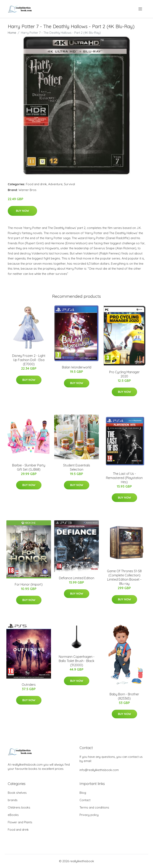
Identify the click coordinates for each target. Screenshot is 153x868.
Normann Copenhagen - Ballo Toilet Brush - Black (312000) (77, 661)
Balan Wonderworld (77, 367)
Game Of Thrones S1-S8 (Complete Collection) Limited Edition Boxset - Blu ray (124, 577)
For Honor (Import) (29, 584)
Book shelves (17, 793)
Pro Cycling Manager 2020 (124, 374)
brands (13, 800)
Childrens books (19, 807)
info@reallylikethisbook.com (99, 770)
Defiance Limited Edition (77, 578)
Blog (83, 793)
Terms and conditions (94, 807)
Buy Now (22, 211)
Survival (69, 184)
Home (12, 33)
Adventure (55, 184)
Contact (85, 800)
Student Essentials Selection (77, 467)
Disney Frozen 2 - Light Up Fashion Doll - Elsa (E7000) (29, 360)
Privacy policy (89, 815)
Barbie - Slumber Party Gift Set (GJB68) (29, 467)
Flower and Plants (20, 822)
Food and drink (36, 184)
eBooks (13, 815)
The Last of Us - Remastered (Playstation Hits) (124, 478)
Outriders (29, 685)
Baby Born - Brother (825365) (124, 696)
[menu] (141, 9)
